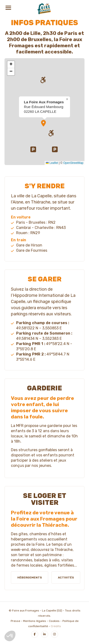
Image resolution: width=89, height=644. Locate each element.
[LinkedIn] (45, 634)
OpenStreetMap (73, 163)
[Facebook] (35, 634)
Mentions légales (35, 621)
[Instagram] (55, 634)
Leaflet (52, 163)
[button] (34, 150)
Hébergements (30, 578)
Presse (15, 621)
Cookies (54, 621)
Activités (66, 578)
